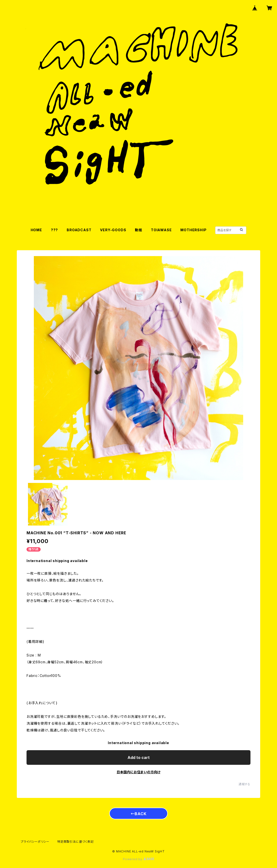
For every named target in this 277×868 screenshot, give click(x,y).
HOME (36, 230)
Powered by (138, 859)
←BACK (139, 814)
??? (54, 230)
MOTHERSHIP (193, 230)
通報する (245, 784)
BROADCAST (79, 230)
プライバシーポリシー (35, 842)
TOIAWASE (161, 230)
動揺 (138, 230)
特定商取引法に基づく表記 (75, 842)
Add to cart (139, 757)
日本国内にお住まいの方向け (138, 772)
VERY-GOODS (113, 230)
